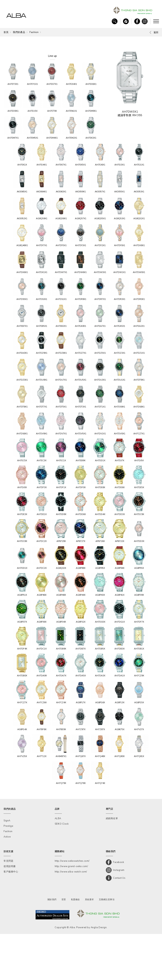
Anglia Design (99, 974)
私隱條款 (75, 946)
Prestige (8, 872)
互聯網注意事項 (107, 946)
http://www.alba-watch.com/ (71, 918)
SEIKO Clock (62, 870)
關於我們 (52, 946)
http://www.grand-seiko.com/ (71, 912)
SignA (7, 867)
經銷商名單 (112, 865)
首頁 (6, 32)
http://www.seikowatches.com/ (72, 907)
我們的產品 (19, 32)
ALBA (58, 865)
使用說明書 (10, 912)
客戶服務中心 (11, 918)
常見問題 (8, 907)
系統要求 (89, 946)
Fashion (34, 32)
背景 (64, 946)
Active (7, 883)
